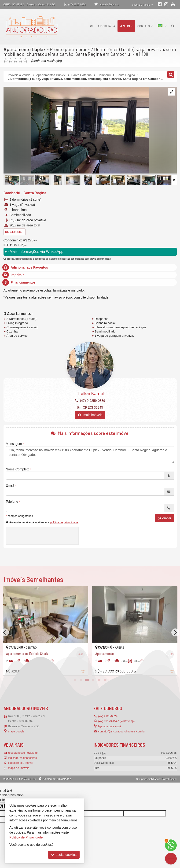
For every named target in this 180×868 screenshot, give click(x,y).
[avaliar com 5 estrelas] (25, 61)
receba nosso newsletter (23, 753)
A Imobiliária (106, 26)
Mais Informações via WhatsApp (34, 252)
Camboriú (12, 193)
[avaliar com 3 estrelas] (16, 61)
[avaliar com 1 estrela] (6, 61)
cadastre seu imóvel (21, 763)
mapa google (16, 731)
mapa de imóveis (19, 768)
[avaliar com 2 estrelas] (11, 61)
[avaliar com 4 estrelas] (20, 61)
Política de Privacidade (57, 779)
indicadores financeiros (23, 758)
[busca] (173, 26)
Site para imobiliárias (148, 779)
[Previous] (5, 632)
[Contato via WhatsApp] (171, 845)
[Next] (175, 632)
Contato (145, 26)
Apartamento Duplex (25, 49)
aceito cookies (64, 855)
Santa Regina (35, 193)
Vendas (126, 26)
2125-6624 (77, 4)
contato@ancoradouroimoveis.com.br (122, 731)
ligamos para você (110, 726)
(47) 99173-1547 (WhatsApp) (116, 721)
